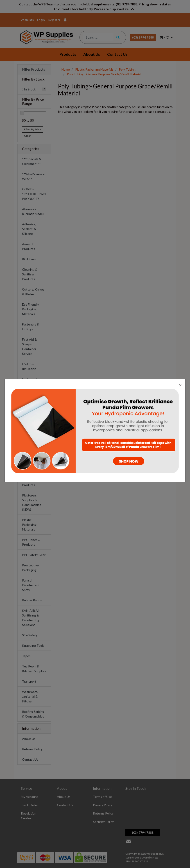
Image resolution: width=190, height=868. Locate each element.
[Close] (180, 385)
